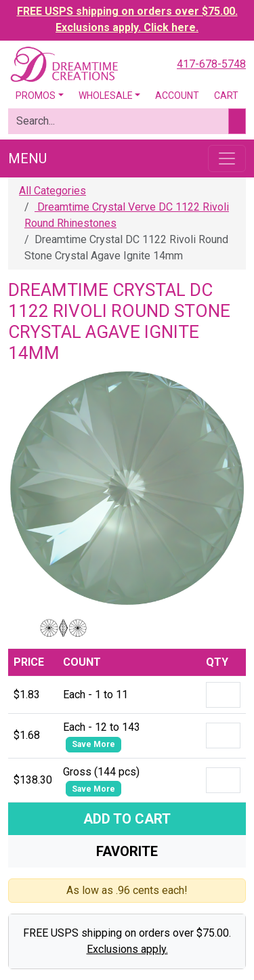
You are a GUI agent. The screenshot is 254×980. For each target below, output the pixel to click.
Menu (27, 158)
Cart (226, 95)
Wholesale (106, 95)
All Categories (52, 191)
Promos (36, 95)
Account (177, 95)
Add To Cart (127, 819)
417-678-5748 (211, 64)
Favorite (127, 851)
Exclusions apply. (127, 949)
